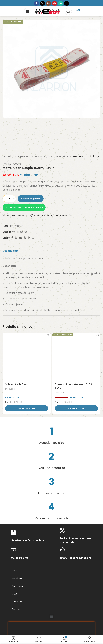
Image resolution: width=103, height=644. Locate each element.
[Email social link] (21, 214)
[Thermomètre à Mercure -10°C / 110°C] (76, 333)
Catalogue (18, 563)
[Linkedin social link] (29, 214)
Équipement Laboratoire (30, 133)
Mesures (78, 133)
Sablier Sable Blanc (17, 361)
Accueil (7, 133)
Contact (17, 586)
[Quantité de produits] (9, 175)
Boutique (17, 555)
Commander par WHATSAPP (24, 184)
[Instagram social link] (48, 3)
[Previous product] (90, 133)
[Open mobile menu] (27, 11)
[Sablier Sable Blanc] (27, 333)
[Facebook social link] (36, 3)
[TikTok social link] (67, 3)
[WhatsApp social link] (61, 3)
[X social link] (42, 3)
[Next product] (98, 133)
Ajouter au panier (31, 175)
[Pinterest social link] (55, 3)
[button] (6, 69)
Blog (15, 570)
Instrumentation (59, 133)
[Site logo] (47, 11)
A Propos (17, 578)
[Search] (68, 11)
